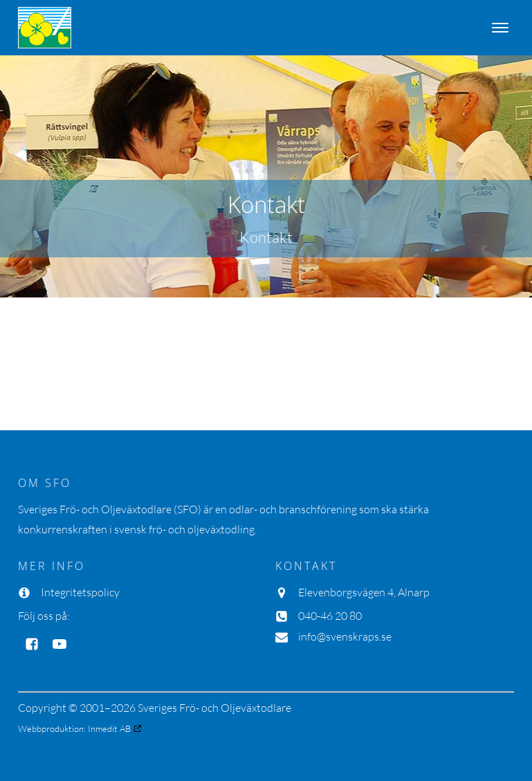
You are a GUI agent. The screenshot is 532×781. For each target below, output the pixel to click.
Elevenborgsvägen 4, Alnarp (364, 592)
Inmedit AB (109, 728)
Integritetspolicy (80, 592)
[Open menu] (500, 28)
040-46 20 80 (330, 616)
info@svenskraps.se (345, 636)
